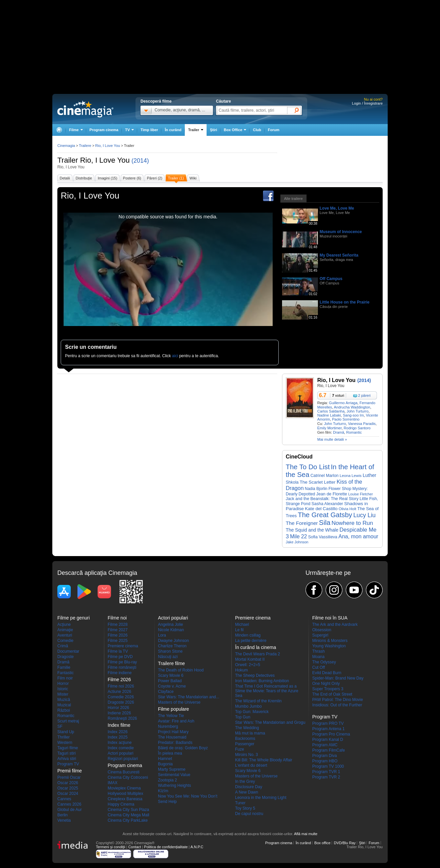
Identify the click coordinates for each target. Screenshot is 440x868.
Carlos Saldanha (331, 411)
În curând (173, 130)
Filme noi (117, 618)
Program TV (68, 764)
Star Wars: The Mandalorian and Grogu (270, 722)
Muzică (64, 700)
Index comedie (121, 748)
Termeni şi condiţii (111, 847)
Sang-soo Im (353, 415)
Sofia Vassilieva (323, 537)
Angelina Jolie (171, 625)
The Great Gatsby (325, 515)
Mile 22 (299, 536)
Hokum (241, 670)
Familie (64, 667)
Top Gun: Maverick (252, 712)
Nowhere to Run (352, 523)
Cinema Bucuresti (124, 772)
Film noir (65, 678)
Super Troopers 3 (328, 689)
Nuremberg (168, 726)
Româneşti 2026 (122, 718)
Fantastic (66, 673)
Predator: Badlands (175, 743)
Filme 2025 (118, 641)
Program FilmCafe (328, 750)
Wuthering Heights (175, 785)
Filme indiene (120, 673)
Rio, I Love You (105, 160)
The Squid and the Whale (312, 530)
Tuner (240, 803)
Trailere (85, 146)
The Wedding (247, 728)
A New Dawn (247, 792)
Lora (162, 635)
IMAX (113, 783)
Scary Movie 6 (171, 675)
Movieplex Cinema (124, 788)
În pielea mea (170, 753)
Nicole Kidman (171, 630)
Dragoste (66, 657)
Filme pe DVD (120, 657)
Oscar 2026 (68, 783)
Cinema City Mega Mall (128, 815)
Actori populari (121, 753)
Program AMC (325, 745)
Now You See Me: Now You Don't (188, 796)
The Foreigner (302, 523)
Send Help (167, 802)
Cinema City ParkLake (128, 820)
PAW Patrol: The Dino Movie (338, 700)
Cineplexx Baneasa (125, 799)
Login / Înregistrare (367, 103)
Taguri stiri (67, 753)
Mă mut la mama (250, 733)
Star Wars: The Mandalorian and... (189, 697)
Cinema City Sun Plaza (128, 810)
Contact (134, 847)
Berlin (63, 815)
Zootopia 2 (168, 780)
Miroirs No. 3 (246, 755)
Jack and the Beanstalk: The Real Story (322, 499)
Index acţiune (120, 743)
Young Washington (329, 646)
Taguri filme (68, 748)
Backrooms (245, 739)
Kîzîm (163, 791)
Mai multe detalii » (332, 439)
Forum (274, 130)
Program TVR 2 (326, 777)
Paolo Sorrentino (346, 419)
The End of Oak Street (332, 694)
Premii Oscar (69, 777)
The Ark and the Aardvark (335, 625)
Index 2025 (118, 737)
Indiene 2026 (119, 713)
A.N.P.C (197, 847)
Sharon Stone (170, 651)
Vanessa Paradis (362, 424)
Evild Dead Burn (327, 673)
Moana (318, 657)
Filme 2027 (118, 630)
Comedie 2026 (121, 697)
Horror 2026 (118, 708)
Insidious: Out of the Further (337, 705)
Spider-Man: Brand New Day (338, 678)
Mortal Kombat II (250, 659)
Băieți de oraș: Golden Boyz (183, 748)
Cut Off (319, 667)
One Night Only (326, 684)
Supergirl (320, 635)
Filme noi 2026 (121, 686)
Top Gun (243, 717)
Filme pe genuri (74, 618)
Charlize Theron (172, 646)
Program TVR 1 (326, 772)
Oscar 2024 (68, 794)
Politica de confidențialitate (166, 847)
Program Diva (324, 756)
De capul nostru (249, 814)
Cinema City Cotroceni (128, 777)
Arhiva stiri (67, 759)
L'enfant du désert (251, 765)
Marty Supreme (172, 769)
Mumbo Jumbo (248, 706)
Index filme (119, 725)
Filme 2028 (118, 625)
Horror (63, 684)
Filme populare (174, 709)
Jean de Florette (332, 494)
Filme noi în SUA (330, 618)
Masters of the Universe (179, 702)
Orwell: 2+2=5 (248, 665)
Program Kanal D (328, 740)
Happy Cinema (121, 804)
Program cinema (104, 130)
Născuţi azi (168, 657)
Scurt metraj (68, 721)
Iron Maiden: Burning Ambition (262, 681)
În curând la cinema (256, 647)
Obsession (322, 630)
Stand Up (66, 732)
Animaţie (65, 630)
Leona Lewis (351, 475)
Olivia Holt (347, 509)
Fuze (240, 749)
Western (65, 743)
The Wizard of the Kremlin (258, 701)
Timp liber (149, 130)
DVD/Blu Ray (345, 843)
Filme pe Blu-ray (122, 662)
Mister (63, 694)
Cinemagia (66, 146)
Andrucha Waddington (352, 407)
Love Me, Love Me (337, 208)
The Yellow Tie (171, 716)
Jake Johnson (297, 542)
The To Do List (308, 467)
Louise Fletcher (361, 494)
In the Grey (245, 781)
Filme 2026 (118, 635)
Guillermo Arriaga (343, 403)
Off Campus (331, 279)
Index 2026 (118, 732)
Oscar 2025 (68, 788)
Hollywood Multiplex (125, 794)
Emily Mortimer (329, 428)
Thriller (64, 737)
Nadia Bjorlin (316, 489)
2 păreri (364, 395)
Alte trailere (293, 199)
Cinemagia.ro (85, 109)
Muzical (64, 705)
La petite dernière (251, 641)
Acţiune (64, 625)
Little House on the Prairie (345, 302)
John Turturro (357, 411)
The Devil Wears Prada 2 (258, 654)
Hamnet (165, 759)
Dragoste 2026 (121, 702)
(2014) (140, 161)
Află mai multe (306, 834)
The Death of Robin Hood (181, 670)
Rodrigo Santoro (357, 428)
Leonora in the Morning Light (261, 798)
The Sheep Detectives (255, 675)
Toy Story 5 (245, 808)
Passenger (245, 744)
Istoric (63, 689)
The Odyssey (324, 662)
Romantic (354, 432)
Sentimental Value (174, 775)
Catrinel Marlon (325, 476)
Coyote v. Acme (172, 686)
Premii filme (70, 771)
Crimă (63, 646)
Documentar (68, 651)
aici (175, 356)
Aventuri (65, 635)
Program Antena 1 (328, 729)
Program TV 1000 (328, 766)
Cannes (64, 799)
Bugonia (165, 764)
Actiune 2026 (119, 692)
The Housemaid (172, 737)
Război (64, 710)
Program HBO (325, 761)
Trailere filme (171, 663)
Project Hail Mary (173, 732)
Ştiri (213, 130)
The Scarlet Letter (317, 482)
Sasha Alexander (327, 504)
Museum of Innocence (341, 232)
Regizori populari (123, 759)
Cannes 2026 (69, 804)
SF (60, 726)
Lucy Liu (364, 515)
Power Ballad (170, 681)
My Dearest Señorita (339, 255)
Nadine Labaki (329, 415)
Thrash (318, 651)
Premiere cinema (123, 646)
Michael (242, 625)
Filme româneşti (122, 667)
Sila (325, 523)
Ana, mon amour (358, 536)
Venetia (64, 820)
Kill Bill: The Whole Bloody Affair (264, 760)
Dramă (339, 432)
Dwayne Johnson (173, 641)
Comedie (65, 641)
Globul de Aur (70, 810)
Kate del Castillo (321, 509)
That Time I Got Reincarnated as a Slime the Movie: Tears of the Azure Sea (267, 691)
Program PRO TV (328, 723)
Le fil (239, 630)
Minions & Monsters (330, 641)
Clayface (166, 692)
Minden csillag (248, 635)
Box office (322, 843)
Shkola (292, 482)
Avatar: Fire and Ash (176, 721)
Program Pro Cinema (331, 734)
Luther (369, 475)
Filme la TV (118, 651)
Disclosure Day (249, 787)
